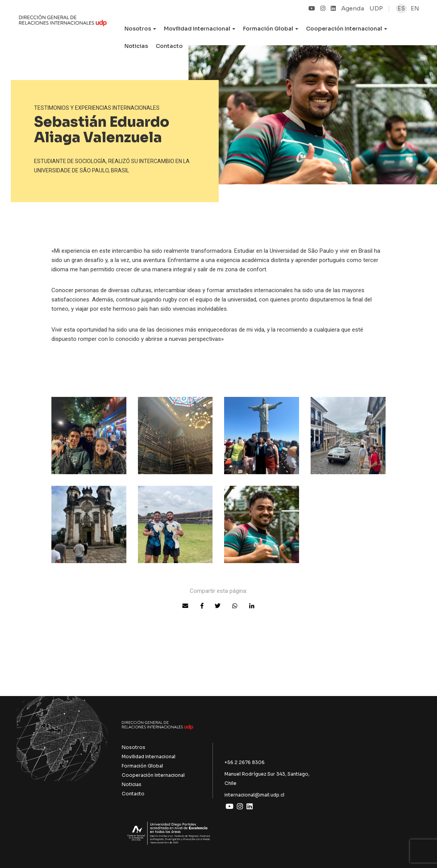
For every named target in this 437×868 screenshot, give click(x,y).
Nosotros (133, 747)
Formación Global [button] (271, 29)
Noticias (136, 46)
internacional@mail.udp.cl (254, 795)
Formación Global (142, 766)
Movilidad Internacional (149, 757)
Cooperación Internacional (153, 775)
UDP (376, 8)
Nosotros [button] (140, 29)
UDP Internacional (63, 25)
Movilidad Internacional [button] (200, 29)
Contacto (169, 46)
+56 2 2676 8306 (245, 762)
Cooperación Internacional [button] (347, 29)
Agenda (353, 8)
